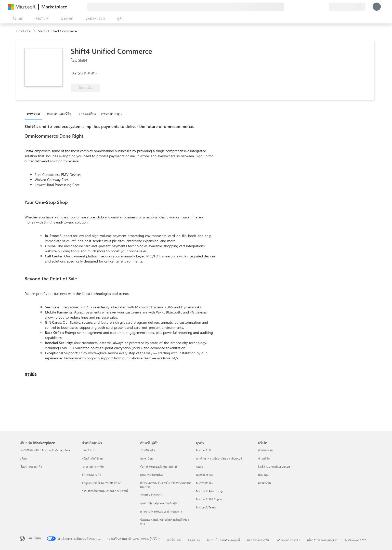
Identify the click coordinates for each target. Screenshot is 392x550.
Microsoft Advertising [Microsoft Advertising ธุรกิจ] (209, 491)
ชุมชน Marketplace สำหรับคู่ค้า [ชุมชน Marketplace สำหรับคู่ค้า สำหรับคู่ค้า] (159, 503)
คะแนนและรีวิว (59, 114)
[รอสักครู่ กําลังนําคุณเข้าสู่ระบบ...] (377, 7)
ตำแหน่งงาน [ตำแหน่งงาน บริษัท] (265, 450)
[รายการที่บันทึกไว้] (319, 7)
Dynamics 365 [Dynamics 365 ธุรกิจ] (205, 475)
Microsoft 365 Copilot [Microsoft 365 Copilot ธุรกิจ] (209, 499)
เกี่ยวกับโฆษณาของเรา (322, 540)
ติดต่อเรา (194, 540)
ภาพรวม (33, 114)
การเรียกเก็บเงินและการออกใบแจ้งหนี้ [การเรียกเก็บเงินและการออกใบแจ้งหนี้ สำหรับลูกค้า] (105, 491)
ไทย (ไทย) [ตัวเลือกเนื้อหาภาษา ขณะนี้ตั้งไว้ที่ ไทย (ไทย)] (34, 538)
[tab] (35, 114)
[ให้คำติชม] (306, 7)
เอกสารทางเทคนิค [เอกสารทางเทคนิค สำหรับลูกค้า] (93, 467)
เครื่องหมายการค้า (288, 540)
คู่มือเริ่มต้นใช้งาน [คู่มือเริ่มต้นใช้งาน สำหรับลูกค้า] (92, 458)
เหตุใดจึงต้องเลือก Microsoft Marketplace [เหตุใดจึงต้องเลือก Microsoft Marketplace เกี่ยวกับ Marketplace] (45, 450)
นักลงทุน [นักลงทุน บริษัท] (263, 475)
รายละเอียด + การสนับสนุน (100, 114)
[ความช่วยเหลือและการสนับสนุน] (312, 7)
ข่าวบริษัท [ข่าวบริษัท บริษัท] (264, 458)
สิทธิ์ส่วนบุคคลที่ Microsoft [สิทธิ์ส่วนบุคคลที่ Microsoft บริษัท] (274, 467)
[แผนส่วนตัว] (325, 7)
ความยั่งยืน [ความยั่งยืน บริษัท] (264, 483)
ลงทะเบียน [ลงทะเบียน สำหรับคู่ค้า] (147, 458)
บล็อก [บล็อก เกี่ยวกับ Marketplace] (23, 458)
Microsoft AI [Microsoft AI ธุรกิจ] (204, 450)
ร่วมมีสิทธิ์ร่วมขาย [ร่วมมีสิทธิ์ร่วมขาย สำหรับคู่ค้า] (151, 495)
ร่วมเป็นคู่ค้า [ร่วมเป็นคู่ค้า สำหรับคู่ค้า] (148, 450)
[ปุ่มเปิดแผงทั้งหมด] (17, 18)
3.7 (74, 73)
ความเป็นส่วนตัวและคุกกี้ (223, 540)
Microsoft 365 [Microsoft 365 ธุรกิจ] (205, 483)
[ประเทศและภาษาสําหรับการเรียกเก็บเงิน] (347, 7)
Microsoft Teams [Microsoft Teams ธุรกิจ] (206, 507)
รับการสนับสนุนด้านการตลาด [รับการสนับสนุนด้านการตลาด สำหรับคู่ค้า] (159, 467)
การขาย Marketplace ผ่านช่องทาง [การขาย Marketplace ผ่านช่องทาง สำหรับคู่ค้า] (161, 511)
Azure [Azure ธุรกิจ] (200, 467)
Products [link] (23, 31)
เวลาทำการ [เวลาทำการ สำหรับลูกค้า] (89, 450)
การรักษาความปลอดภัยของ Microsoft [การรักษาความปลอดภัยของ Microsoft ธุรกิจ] (219, 458)
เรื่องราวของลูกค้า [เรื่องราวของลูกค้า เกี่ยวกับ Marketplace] (31, 467)
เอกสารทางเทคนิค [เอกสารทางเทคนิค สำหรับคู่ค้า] (151, 475)
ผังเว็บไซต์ (174, 540)
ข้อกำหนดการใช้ (258, 540)
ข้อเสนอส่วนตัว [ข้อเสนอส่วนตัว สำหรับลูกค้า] (91, 475)
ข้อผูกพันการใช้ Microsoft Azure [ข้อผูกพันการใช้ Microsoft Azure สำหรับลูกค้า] (101, 483)
